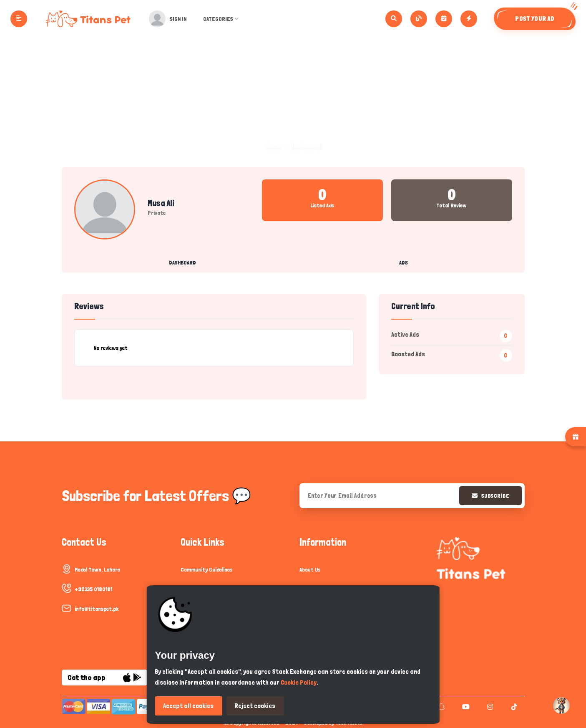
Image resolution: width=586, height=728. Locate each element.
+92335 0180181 (93, 589)
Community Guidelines (206, 569)
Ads (404, 262)
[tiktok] (513, 707)
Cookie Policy (299, 682)
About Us (310, 569)
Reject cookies (255, 706)
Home (273, 145)
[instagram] (489, 707)
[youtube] (465, 707)
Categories (222, 19)
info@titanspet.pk (97, 609)
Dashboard (182, 262)
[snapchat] (441, 707)
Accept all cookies (188, 706)
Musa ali (161, 203)
